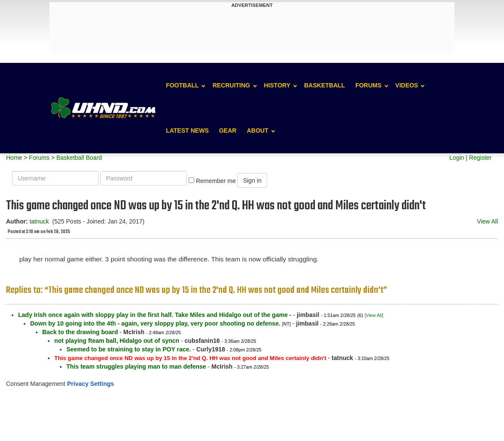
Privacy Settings (91, 384)
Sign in (252, 180)
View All (487, 221)
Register (480, 158)
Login (457, 158)
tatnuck (39, 221)
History (277, 85)
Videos (407, 85)
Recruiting (231, 85)
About (258, 130)
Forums (369, 85)
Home (14, 158)
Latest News (187, 130)
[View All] (374, 315)
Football (182, 85)
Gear (227, 130)
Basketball (325, 85)
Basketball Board (79, 158)
